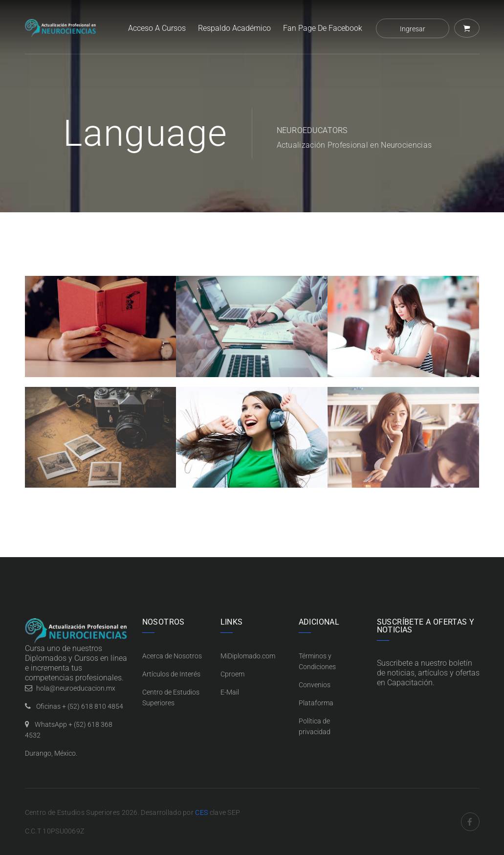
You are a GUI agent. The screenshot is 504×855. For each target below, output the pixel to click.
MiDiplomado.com (248, 656)
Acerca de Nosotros (172, 656)
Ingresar (413, 29)
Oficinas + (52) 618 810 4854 (80, 706)
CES (201, 812)
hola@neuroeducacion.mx (76, 688)
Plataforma (316, 703)
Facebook (470, 822)
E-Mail (230, 692)
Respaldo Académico (234, 28)
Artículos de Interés (171, 674)
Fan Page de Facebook (323, 28)
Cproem (232, 674)
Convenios (315, 685)
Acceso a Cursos (157, 28)
